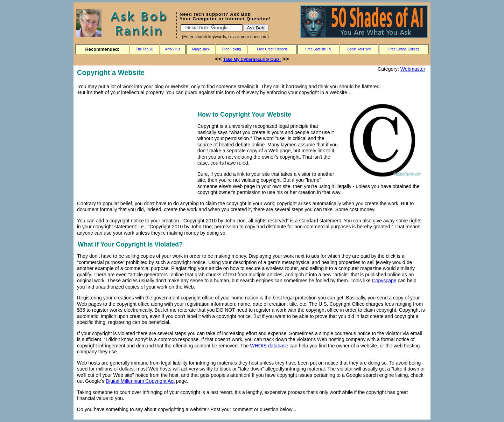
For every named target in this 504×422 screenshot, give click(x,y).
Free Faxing (232, 49)
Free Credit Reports (272, 49)
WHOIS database (269, 346)
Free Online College (404, 49)
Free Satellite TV (318, 49)
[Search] (212, 28)
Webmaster (413, 69)
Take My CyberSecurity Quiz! (252, 60)
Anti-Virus (173, 49)
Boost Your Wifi (359, 49)
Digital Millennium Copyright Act (140, 381)
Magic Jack (201, 49)
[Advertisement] (136, 148)
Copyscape (384, 281)
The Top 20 (145, 49)
